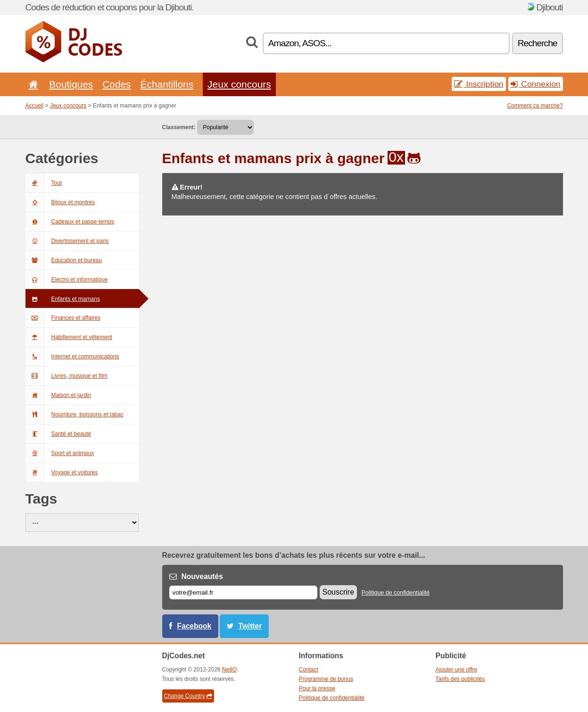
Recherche (538, 43)
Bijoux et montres (60, 202)
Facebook (195, 626)
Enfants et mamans (63, 299)
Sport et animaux (60, 453)
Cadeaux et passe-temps (70, 222)
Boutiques (71, 84)
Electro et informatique (67, 280)
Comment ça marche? (535, 106)
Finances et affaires (63, 318)
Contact (309, 670)
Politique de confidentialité (395, 593)
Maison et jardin (58, 395)
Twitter (250, 626)
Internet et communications (72, 356)
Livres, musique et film (66, 376)
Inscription (479, 84)
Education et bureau (64, 260)
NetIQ (229, 670)
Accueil (35, 106)
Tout (44, 183)
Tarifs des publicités (460, 679)
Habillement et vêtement (69, 337)
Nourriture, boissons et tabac (75, 414)
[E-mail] (243, 592)
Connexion (536, 84)
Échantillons (167, 84)
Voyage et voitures (62, 472)
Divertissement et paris (67, 241)
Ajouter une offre (457, 670)
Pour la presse (317, 688)
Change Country (188, 696)
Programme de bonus (326, 679)
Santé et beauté (58, 434)
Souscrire (339, 592)
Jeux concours (239, 84)
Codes (116, 84)
